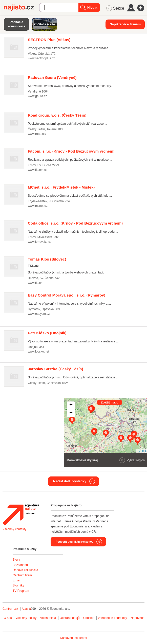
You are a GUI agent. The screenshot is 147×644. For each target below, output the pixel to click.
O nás (8, 618)
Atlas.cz (27, 609)
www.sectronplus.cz (41, 58)
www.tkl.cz (35, 283)
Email (16, 580)
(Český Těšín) (57, 115)
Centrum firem (22, 575)
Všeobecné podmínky (112, 618)
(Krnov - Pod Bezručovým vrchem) (71, 151)
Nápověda (138, 618)
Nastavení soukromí (73, 638)
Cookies (89, 618)
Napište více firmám (125, 24)
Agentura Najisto (21, 515)
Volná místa (48, 618)
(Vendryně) (52, 77)
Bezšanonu (20, 565)
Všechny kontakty (14, 529)
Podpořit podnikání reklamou (75, 542)
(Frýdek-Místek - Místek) (61, 187)
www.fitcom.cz (38, 170)
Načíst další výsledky (70, 481)
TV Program (21, 591)
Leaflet (142, 451)
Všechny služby (26, 618)
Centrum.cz (10, 609)
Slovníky (18, 585)
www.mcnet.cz (38, 206)
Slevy (16, 560)
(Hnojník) (47, 333)
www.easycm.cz (39, 314)
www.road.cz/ (37, 134)
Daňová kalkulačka (25, 570)
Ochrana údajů (70, 618)
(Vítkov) (49, 40)
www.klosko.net (38, 352)
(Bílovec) (47, 259)
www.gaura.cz (37, 96)
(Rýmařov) (67, 295)
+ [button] (71, 405)
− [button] (71, 413)
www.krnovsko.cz (40, 242)
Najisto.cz (22, 8)
